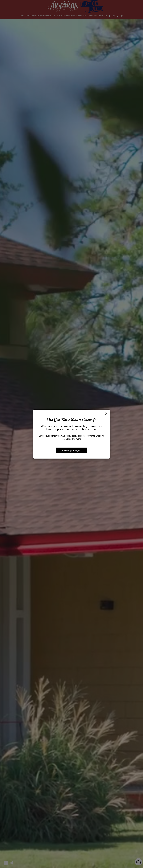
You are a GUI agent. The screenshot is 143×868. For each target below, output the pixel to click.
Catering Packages (71, 450)
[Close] (106, 413)
